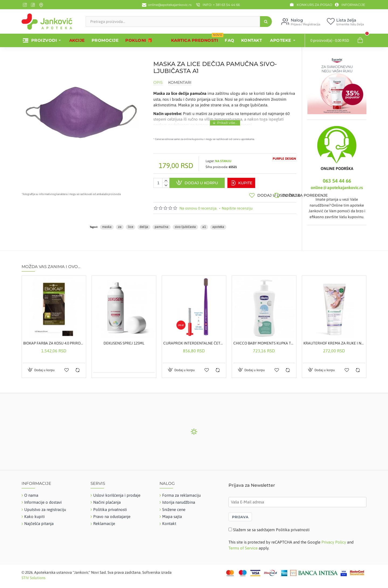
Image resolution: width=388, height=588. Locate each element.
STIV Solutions (34, 575)
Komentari (180, 83)
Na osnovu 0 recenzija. (198, 206)
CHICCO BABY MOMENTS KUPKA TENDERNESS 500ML (264, 341)
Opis (158, 83)
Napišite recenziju (237, 206)
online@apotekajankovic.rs (337, 187)
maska (107, 224)
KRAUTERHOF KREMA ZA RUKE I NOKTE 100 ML (334, 341)
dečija (144, 224)
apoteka (218, 224)
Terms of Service (243, 546)
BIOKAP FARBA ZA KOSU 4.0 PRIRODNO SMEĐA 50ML (54, 341)
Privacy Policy (334, 540)
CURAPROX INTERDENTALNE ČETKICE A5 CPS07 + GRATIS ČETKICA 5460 (194, 341)
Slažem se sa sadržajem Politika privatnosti (271, 527)
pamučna (162, 224)
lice (131, 224)
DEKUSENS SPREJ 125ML (124, 341)
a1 (204, 224)
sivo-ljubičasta (185, 224)
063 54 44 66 (337, 181)
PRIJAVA (240, 514)
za (120, 224)
